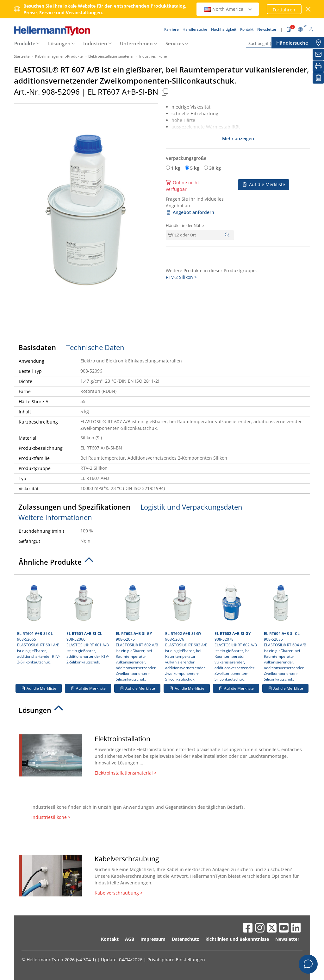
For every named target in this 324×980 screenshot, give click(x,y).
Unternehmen (136, 43)
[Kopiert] (165, 92)
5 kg (195, 168)
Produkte (25, 43)
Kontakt (110, 939)
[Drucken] (318, 66)
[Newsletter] (318, 54)
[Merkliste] (318, 78)
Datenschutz (185, 939)
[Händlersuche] (318, 43)
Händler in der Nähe (185, 225)
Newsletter (287, 939)
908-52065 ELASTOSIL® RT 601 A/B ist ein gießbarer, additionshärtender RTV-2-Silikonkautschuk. (39, 621)
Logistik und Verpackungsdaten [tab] (191, 507)
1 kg (176, 168)
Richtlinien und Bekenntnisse (237, 939)
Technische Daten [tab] (95, 347)
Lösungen (59, 43)
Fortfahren (284, 10)
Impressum (153, 939)
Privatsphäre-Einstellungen (176, 960)
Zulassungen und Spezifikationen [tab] (74, 507)
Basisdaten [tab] (37, 347)
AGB (130, 939)
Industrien (95, 43)
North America (228, 9)
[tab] (162, 564)
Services (175, 43)
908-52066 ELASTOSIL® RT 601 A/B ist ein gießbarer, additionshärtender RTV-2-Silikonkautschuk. (88, 621)
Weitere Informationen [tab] (55, 517)
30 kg (215, 168)
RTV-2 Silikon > (181, 277)
